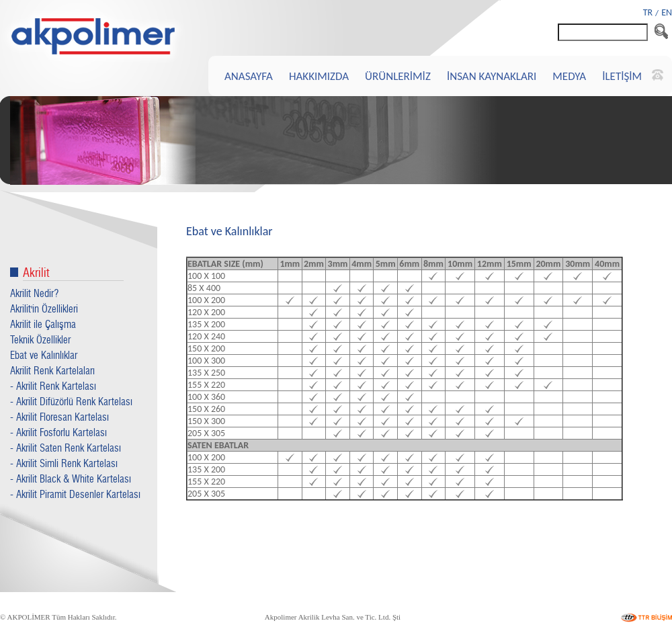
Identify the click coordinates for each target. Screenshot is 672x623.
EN (667, 12)
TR (648, 12)
